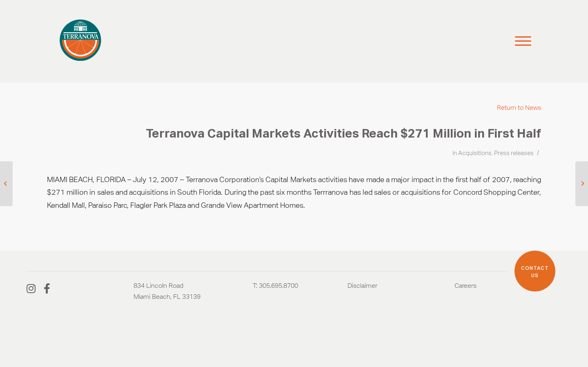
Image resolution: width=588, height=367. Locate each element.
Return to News (519, 108)
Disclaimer (362, 286)
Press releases (514, 153)
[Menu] (519, 41)
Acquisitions (475, 153)
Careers (465, 286)
